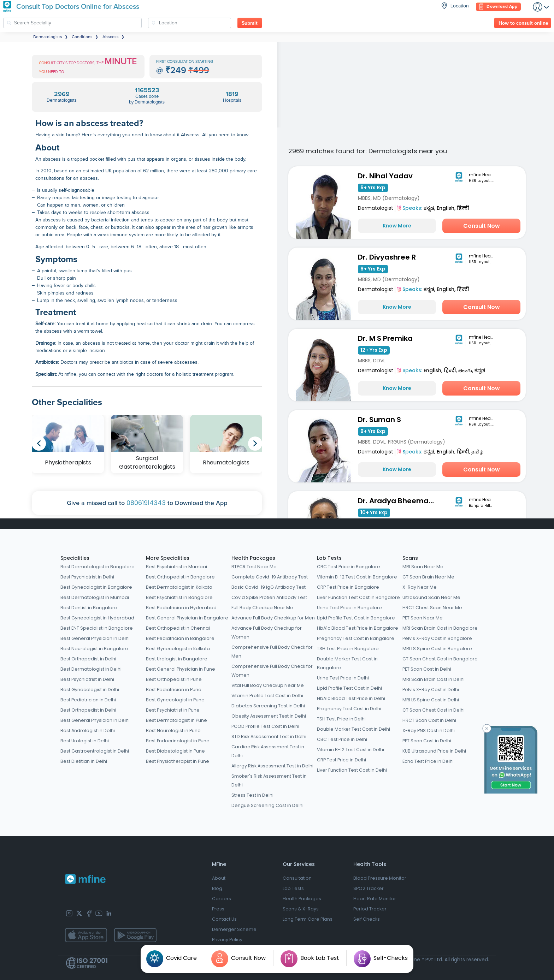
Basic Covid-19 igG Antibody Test (269, 587)
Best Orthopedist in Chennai (178, 628)
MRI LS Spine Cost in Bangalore (437, 649)
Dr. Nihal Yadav (385, 176)
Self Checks (367, 919)
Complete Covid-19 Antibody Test (270, 577)
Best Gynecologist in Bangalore (96, 587)
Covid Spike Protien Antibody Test (269, 597)
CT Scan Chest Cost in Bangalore (440, 659)
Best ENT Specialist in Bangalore (97, 628)
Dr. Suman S (379, 420)
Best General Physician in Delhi (95, 638)
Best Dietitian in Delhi (84, 761)
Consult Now (482, 226)
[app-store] (86, 935)
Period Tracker (370, 909)
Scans (410, 558)
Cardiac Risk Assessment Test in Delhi (268, 751)
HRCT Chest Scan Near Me (432, 608)
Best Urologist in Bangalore (177, 659)
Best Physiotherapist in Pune (178, 761)
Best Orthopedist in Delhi (88, 659)
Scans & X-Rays (301, 909)
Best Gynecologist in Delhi (90, 690)
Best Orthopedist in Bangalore (180, 577)
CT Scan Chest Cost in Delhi (434, 710)
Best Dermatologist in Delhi (91, 669)
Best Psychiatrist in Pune (173, 710)
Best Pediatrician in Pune (174, 690)
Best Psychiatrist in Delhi (87, 577)
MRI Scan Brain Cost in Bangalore (440, 628)
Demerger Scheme (234, 929)
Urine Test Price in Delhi (343, 678)
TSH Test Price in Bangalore (348, 649)
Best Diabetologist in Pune (175, 751)
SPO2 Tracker (369, 888)
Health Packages (253, 558)
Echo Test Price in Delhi (428, 761)
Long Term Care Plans (308, 919)
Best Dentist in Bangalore (89, 608)
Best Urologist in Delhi (85, 741)
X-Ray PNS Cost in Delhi (429, 730)
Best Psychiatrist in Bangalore (179, 597)
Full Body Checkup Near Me (262, 608)
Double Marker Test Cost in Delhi (353, 729)
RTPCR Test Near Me (254, 567)
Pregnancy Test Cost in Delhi (349, 709)
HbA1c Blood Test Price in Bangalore (358, 628)
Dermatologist (376, 208)
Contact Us (224, 919)
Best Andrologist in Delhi (88, 730)
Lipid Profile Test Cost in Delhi (349, 688)
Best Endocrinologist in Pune (178, 741)
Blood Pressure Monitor (380, 878)
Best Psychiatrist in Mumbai (176, 567)
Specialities (75, 558)
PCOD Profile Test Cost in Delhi (265, 726)
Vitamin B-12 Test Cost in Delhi (350, 750)
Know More (397, 226)
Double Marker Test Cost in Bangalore (347, 663)
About (219, 878)
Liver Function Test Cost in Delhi (352, 770)
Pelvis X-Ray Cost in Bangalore (437, 638)
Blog (217, 888)
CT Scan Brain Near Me (428, 577)
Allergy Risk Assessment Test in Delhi (272, 766)
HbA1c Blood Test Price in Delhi (351, 698)
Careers (222, 899)
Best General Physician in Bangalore (187, 618)
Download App (498, 7)
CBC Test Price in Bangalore (349, 567)
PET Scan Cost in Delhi (427, 669)
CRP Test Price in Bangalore (348, 587)
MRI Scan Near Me (423, 567)
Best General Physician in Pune (181, 669)
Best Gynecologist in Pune (175, 700)
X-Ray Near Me (420, 587)
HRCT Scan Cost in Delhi (429, 720)
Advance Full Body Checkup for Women (267, 632)
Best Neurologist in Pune (173, 730)
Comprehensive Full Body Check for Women (272, 671)
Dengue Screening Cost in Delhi (267, 805)
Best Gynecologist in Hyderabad (97, 618)
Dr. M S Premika (385, 338)
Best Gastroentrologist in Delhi (95, 751)
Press (218, 909)
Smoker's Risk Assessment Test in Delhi (269, 780)
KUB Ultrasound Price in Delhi (434, 751)
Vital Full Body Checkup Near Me (268, 685)
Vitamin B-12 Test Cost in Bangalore (357, 577)
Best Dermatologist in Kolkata (179, 587)
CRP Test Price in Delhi (341, 760)
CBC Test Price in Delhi (342, 739)
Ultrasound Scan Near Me (431, 597)
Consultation (297, 878)
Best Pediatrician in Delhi (88, 700)
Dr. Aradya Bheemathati (399, 501)
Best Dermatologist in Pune (176, 720)
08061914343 (146, 503)
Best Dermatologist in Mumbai (95, 597)
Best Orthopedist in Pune (174, 679)
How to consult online (523, 23)
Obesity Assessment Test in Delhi (269, 716)
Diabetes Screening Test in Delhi (268, 706)
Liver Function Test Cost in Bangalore (358, 597)
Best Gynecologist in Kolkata (178, 649)
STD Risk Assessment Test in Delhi (269, 737)
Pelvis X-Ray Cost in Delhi (431, 690)
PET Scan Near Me (423, 618)
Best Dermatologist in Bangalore (98, 567)
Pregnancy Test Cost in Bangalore (356, 638)
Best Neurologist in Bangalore (94, 649)
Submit (250, 23)
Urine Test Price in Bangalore (349, 608)
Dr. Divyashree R (387, 257)
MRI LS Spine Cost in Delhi (431, 700)
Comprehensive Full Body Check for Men (272, 652)
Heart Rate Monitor (375, 899)
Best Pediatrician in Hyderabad (181, 608)
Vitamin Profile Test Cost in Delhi (267, 696)
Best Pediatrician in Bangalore (180, 638)
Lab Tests (329, 558)
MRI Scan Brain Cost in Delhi (434, 679)
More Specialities (168, 558)
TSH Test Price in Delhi (341, 719)
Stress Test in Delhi (252, 795)
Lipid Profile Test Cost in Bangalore (356, 618)
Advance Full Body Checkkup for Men (273, 618)
